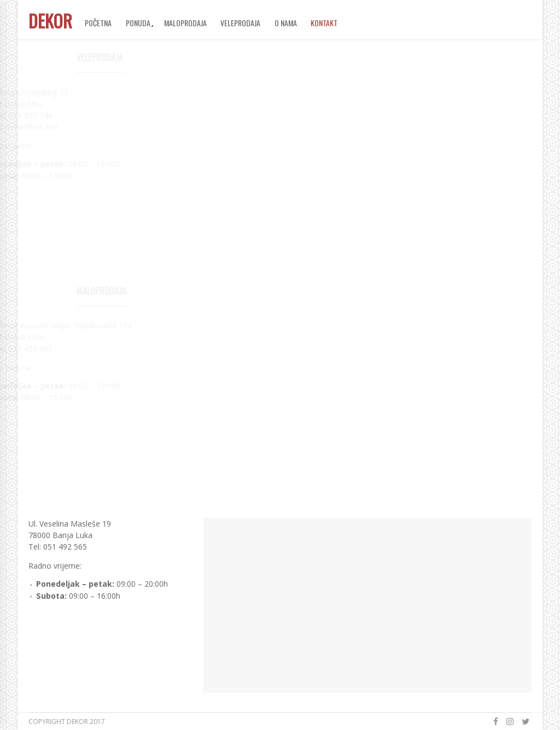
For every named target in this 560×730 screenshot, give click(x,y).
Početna (98, 23)
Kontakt (324, 23)
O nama (286, 23)
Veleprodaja (240, 23)
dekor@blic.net (80, 127)
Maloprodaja (185, 23)
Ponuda (138, 23)
